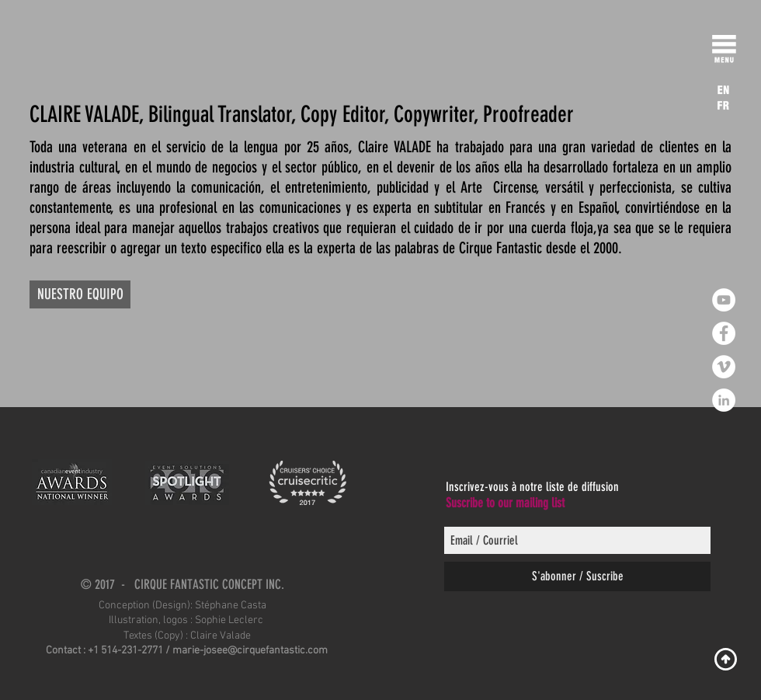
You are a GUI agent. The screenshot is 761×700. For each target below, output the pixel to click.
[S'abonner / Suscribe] (577, 576)
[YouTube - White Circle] (724, 300)
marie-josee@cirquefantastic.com (250, 651)
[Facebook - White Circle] (724, 333)
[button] (724, 52)
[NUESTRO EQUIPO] (80, 294)
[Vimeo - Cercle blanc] (724, 367)
